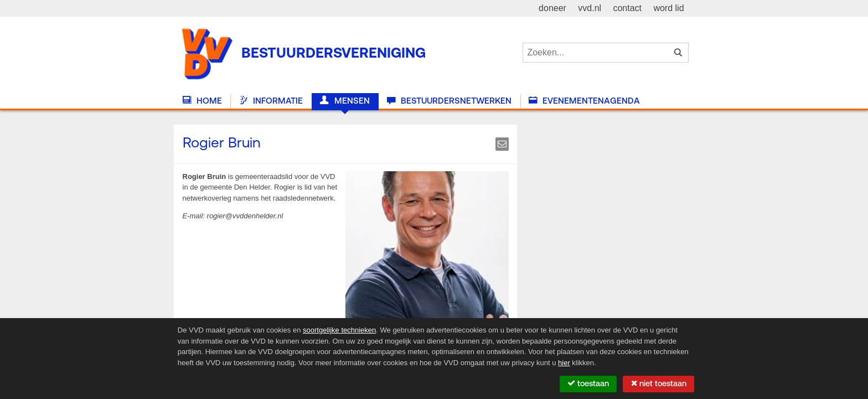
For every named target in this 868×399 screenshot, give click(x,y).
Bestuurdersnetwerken (449, 101)
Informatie (271, 101)
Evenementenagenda (584, 101)
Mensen (345, 101)
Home (202, 101)
